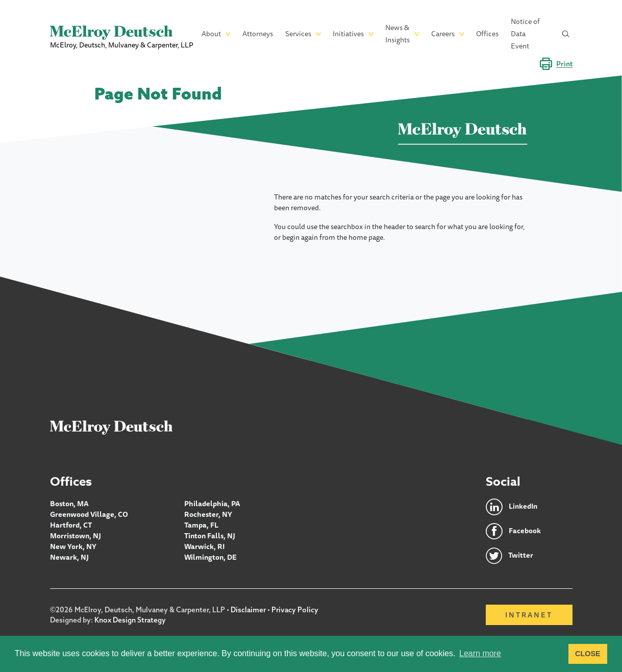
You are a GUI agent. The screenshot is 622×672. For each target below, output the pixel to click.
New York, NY (73, 546)
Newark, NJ (69, 557)
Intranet (529, 615)
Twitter (521, 556)
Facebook (525, 531)
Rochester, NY (208, 514)
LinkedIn (523, 507)
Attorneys (258, 34)
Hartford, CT (71, 525)
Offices (487, 34)
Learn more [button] (480, 653)
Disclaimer (248, 610)
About (211, 34)
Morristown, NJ (76, 536)
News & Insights (397, 34)
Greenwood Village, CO (89, 514)
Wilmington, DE (210, 557)
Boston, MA (69, 504)
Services (298, 34)
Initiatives (348, 34)
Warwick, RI (205, 546)
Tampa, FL (201, 525)
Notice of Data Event (525, 34)
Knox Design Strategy (130, 620)
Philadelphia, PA (212, 504)
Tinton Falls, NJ (210, 536)
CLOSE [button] (588, 654)
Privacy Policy (295, 610)
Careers (443, 34)
